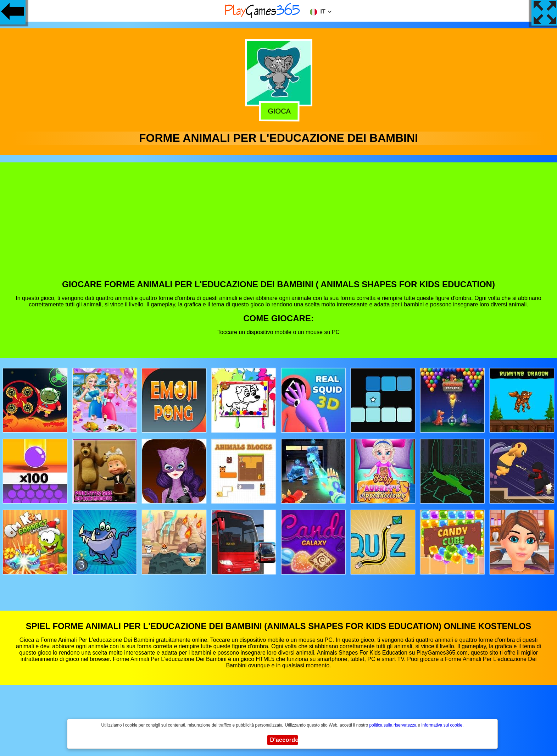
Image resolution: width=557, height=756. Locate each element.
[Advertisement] (279, 226)
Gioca (278, 110)
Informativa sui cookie (442, 725)
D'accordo (284, 740)
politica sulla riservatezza (393, 725)
